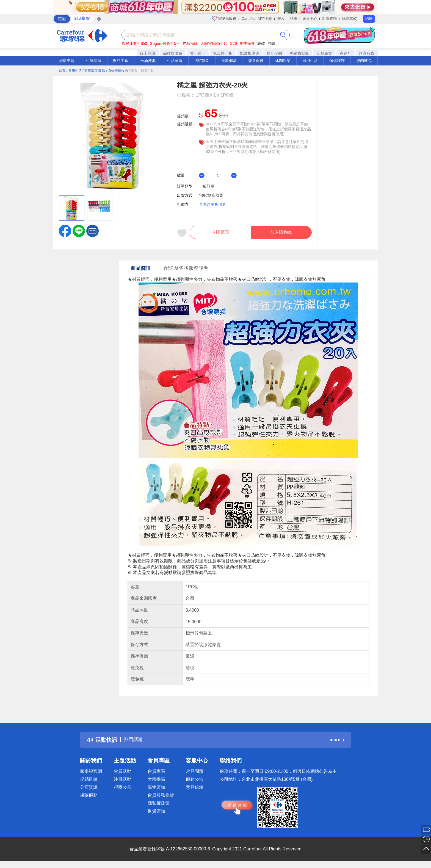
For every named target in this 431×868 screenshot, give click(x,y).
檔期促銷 (274, 53)
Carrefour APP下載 (257, 19)
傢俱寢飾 (337, 61)
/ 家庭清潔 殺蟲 (94, 71)
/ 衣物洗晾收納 (117, 71)
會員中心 (310, 19)
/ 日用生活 (74, 71)
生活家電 (175, 61)
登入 (281, 19)
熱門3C (202, 61)
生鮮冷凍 (94, 61)
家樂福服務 (224, 18)
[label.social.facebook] (65, 230)
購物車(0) (350, 19)
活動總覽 (324, 53)
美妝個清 (229, 61)
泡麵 (271, 43)
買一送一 (198, 53)
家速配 (346, 53)
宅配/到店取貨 (211, 195)
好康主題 (67, 61)
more (337, 742)
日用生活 (310, 61)
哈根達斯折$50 (134, 43)
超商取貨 (367, 53)
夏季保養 (247, 43)
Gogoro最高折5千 (165, 43)
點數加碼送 (250, 53)
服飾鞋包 (364, 61)
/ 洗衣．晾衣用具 (141, 71)
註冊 (294, 19)
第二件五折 (223, 53)
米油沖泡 (148, 61)
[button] (92, 230)
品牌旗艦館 (173, 53)
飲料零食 (121, 61)
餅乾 (261, 43)
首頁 (62, 71)
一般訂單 (207, 186)
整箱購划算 (299, 53)
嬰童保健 (256, 61)
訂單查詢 (330, 19)
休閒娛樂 (283, 61)
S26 (234, 43)
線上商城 (148, 53)
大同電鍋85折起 (214, 43)
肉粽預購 (190, 43)
